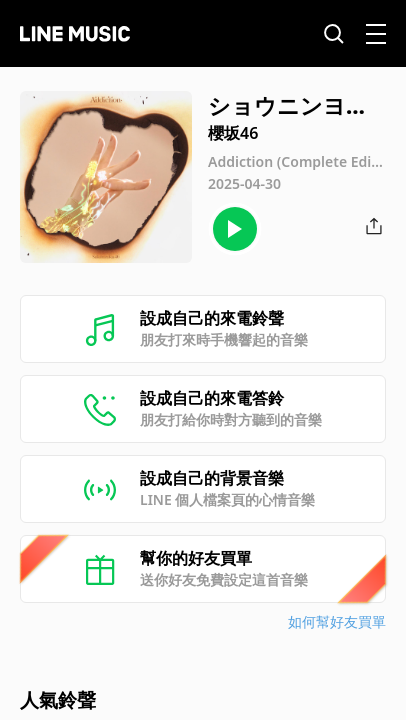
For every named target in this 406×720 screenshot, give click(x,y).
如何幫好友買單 (337, 621)
